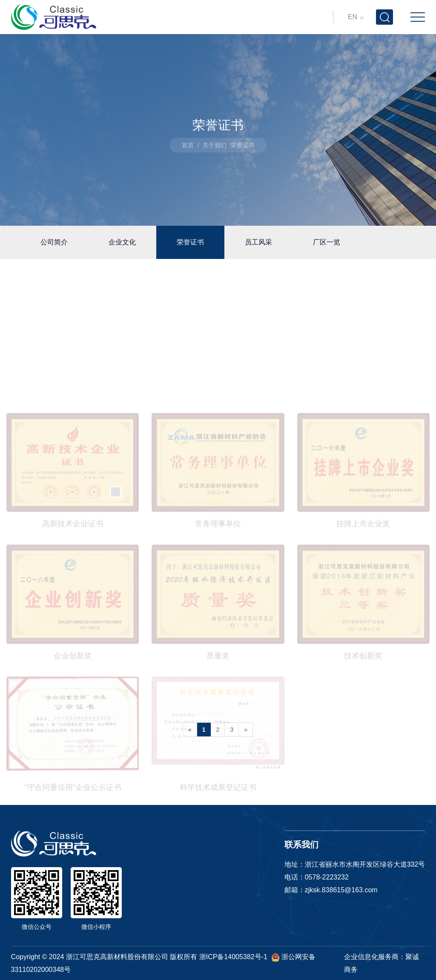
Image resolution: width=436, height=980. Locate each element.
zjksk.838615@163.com (341, 890)
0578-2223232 (327, 877)
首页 (188, 145)
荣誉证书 (190, 242)
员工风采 (258, 242)
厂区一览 (327, 242)
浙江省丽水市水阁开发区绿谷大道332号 (365, 864)
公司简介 (54, 242)
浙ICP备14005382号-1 (233, 957)
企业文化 (122, 242)
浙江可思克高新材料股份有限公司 (117, 957)
